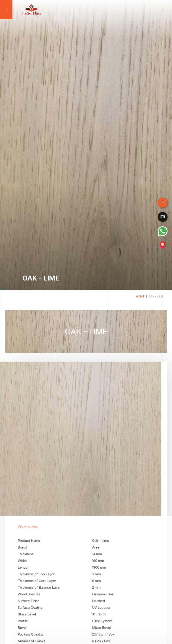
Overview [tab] (36, 527)
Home (140, 296)
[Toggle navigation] (6, 9)
